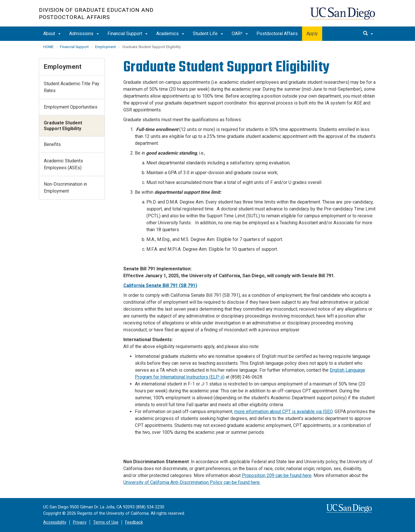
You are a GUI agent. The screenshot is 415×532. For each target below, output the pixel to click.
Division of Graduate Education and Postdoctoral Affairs (96, 14)
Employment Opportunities (71, 107)
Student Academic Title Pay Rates (72, 87)
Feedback (134, 522)
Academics (170, 34)
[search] (368, 34)
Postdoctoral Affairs (277, 34)
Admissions (84, 34)
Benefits (52, 144)
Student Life (208, 34)
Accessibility (55, 522)
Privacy (80, 522)
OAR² (240, 34)
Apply (312, 34)
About (52, 34)
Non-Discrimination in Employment (65, 188)
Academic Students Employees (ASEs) (63, 164)
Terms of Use (106, 522)
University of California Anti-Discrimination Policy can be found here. (192, 482)
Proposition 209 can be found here (277, 475)
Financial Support (128, 34)
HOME (48, 47)
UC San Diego (343, 16)
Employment (105, 47)
